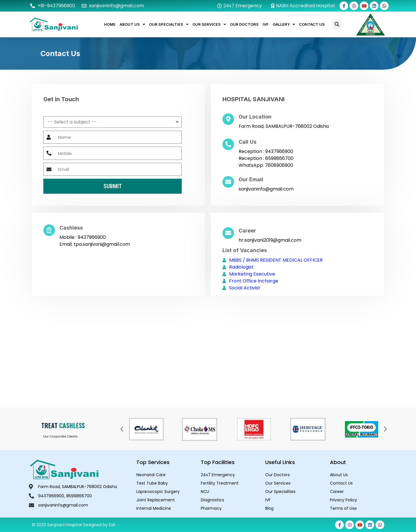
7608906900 (279, 165)
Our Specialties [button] (169, 24)
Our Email (251, 179)
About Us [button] (132, 24)
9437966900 (279, 151)
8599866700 (279, 158)
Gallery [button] (284, 24)
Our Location (255, 117)
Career (247, 231)
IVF (266, 24)
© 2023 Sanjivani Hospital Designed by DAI (74, 525)
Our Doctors (244, 24)
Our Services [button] (209, 24)
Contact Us (312, 24)
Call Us (248, 142)
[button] (337, 24)
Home (110, 24)
